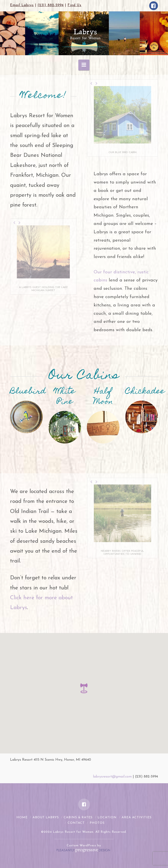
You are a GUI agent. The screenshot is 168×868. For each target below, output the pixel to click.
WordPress (88, 846)
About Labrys (46, 818)
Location (107, 818)
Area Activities (137, 818)
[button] (84, 688)
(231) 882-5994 (51, 5)
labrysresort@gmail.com (112, 777)
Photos (97, 823)
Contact (76, 823)
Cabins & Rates (78, 818)
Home (22, 818)
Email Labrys (22, 5)
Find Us (74, 5)
